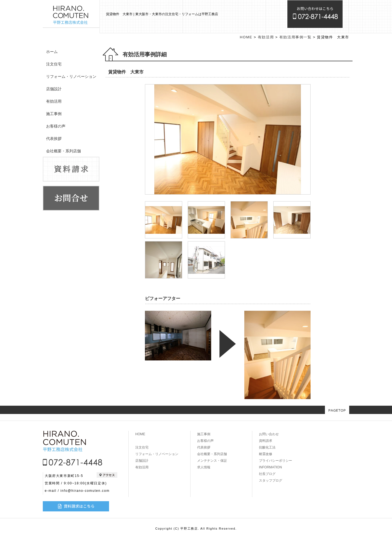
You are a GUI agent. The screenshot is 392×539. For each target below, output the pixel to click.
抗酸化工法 (267, 447)
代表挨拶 (54, 139)
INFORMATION (270, 467)
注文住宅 (54, 64)
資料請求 (266, 441)
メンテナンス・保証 (212, 461)
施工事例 (54, 114)
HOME (246, 37)
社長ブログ (267, 474)
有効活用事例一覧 (296, 37)
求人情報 (204, 467)
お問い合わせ (269, 434)
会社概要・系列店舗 (63, 151)
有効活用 (54, 101)
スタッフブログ (271, 480)
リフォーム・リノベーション (71, 76)
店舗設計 (54, 89)
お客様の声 (56, 126)
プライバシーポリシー (276, 461)
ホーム (52, 52)
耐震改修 (266, 454)
